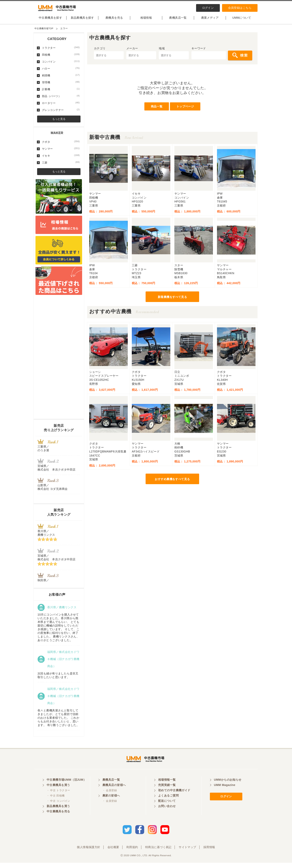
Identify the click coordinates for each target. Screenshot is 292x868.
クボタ (61, 145)
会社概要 (113, 852)
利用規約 (132, 852)
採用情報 (209, 852)
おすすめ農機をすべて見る (172, 482)
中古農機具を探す (50, 21)
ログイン (208, 8)
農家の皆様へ (111, 802)
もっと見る (59, 122)
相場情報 (146, 21)
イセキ (61, 159)
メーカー (132, 52)
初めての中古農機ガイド (174, 797)
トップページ (185, 110)
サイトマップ (187, 852)
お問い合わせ (167, 813)
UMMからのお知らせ (228, 786)
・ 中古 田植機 (56, 802)
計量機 (61, 92)
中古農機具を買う (58, 791)
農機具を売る (114, 21)
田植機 (61, 58)
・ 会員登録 (110, 797)
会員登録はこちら (240, 8)
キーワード (199, 52)
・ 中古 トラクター (58, 797)
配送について (167, 807)
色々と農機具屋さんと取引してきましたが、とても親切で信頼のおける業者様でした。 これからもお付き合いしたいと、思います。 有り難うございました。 (58, 721)
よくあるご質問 (168, 802)
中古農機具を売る (58, 818)
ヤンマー (61, 152)
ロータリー (61, 106)
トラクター (61, 51)
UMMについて (242, 21)
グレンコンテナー (61, 113)
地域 (162, 52)
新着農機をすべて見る (172, 300)
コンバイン (61, 65)
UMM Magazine (225, 791)
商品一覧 (157, 110)
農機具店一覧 (178, 21)
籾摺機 (61, 79)
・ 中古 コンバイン (58, 807)
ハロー (61, 72)
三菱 (61, 166)
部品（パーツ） (61, 99)
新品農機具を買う (58, 813)
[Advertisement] (59, 361)
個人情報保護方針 (89, 852)
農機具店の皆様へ (114, 791)
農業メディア (210, 21)
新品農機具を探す (82, 21)
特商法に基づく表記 (158, 852)
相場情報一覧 (167, 786)
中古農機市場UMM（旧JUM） (66, 786)
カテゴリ (100, 52)
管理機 (61, 86)
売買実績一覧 (167, 791)
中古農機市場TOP (45, 32)
